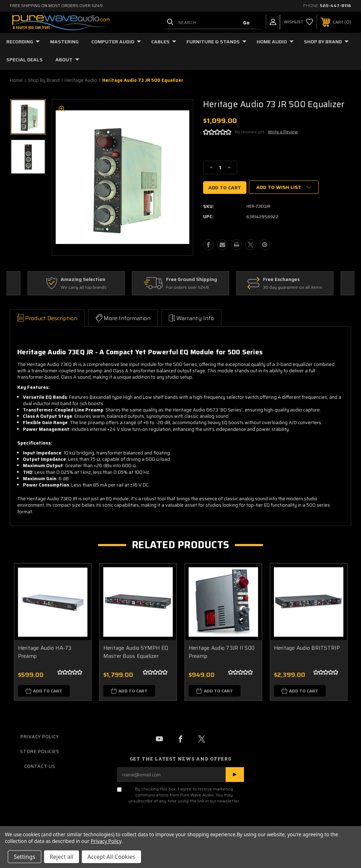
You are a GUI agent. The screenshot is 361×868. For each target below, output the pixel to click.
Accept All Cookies (111, 857)
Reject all (62, 857)
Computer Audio (116, 42)
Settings (25, 857)
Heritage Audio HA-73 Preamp (45, 652)
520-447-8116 (335, 5)
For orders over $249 (187, 288)
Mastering (64, 42)
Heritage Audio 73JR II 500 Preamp (222, 652)
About (67, 60)
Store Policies (40, 752)
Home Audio (275, 42)
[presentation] (160, 822)
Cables (164, 42)
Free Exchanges (281, 280)
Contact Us (40, 767)
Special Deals (25, 60)
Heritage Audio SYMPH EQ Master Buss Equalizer (136, 652)
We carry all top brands (84, 288)
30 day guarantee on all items (293, 288)
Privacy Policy (40, 737)
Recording (23, 42)
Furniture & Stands (216, 42)
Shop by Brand (326, 42)
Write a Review (283, 132)
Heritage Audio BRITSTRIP (307, 648)
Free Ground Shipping (192, 280)
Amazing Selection (83, 280)
